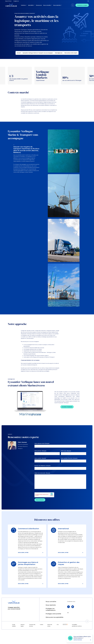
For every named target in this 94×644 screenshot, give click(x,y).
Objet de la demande (42, 481)
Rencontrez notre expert (71, 53)
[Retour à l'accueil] (11, 5)
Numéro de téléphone (42, 474)
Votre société (40, 467)
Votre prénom (40, 459)
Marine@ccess (59, 53)
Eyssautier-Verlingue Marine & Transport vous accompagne (38, 53)
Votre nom (66, 459)
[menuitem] (8, 1)
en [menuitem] (88, 1)
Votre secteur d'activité (69, 467)
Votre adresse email (42, 452)
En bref (19, 53)
